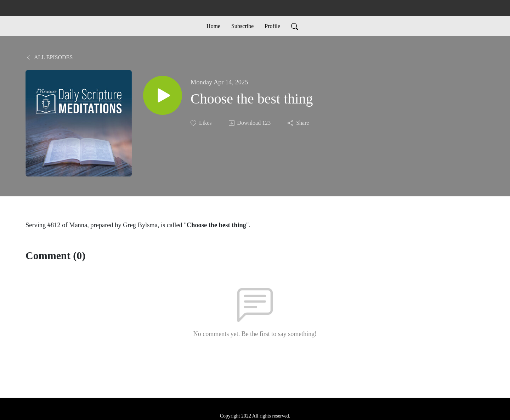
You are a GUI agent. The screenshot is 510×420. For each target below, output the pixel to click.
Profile (272, 26)
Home (213, 26)
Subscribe (242, 26)
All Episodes (49, 57)
